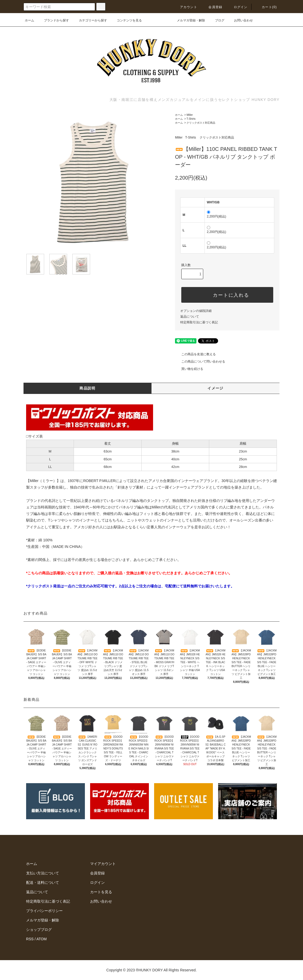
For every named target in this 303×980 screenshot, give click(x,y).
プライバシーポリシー (44, 911)
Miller (190, 115)
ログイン (238, 7)
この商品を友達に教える (195, 354)
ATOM (42, 939)
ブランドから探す (53, 20)
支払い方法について (43, 873)
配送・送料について (43, 882)
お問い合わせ (240, 20)
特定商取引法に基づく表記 (199, 322)
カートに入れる (227, 295)
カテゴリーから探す (90, 20)
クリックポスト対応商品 (201, 123)
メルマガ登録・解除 (188, 20)
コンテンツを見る (126, 20)
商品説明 (88, 388)
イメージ (215, 388)
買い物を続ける (189, 369)
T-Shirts (191, 119)
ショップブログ (39, 930)
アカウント (185, 7)
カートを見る (101, 892)
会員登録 (212, 7)
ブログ (217, 20)
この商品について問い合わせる (200, 362)
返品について (190, 317)
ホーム (30, 20)
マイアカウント (103, 864)
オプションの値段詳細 (196, 311)
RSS (30, 939)
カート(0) (266, 7)
